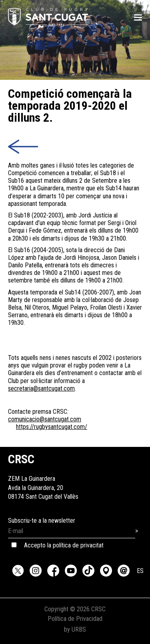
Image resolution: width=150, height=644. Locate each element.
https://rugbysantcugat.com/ (52, 427)
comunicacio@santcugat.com (45, 419)
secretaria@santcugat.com (41, 388)
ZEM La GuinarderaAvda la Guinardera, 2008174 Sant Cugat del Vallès (43, 479)
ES (140, 571)
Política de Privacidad (75, 619)
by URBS (75, 629)
